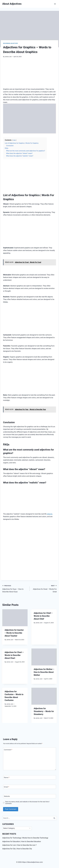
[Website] (29, 796)
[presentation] (15, 618)
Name (7, 777)
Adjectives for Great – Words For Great (44, 588)
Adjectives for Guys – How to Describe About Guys (15, 588)
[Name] (29, 777)
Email (7, 787)
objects (50, 514)
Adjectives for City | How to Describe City (17, 849)
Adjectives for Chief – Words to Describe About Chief (43, 616)
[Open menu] (55, 4)
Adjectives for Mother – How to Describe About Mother (44, 672)
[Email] (29, 787)
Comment (8, 750)
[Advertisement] (29, 74)
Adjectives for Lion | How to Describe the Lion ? (19, 845)
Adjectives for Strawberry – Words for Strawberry (44, 711)
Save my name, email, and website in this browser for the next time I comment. (27, 803)
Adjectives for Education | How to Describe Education (22, 841)
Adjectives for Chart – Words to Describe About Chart (14, 655)
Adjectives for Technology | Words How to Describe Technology (25, 838)
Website (7, 796)
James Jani (8, 57)
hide (14, 140)
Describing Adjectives (10, 43)
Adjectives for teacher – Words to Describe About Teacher (14, 633)
